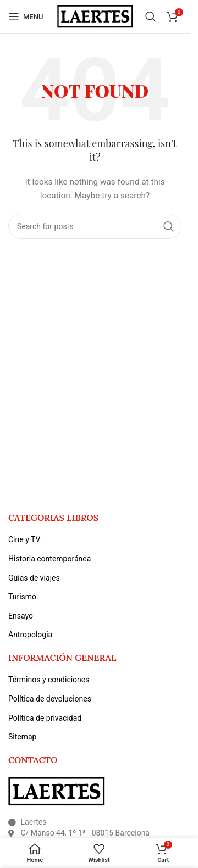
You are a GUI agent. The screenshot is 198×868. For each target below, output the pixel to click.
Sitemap (22, 737)
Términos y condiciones (49, 680)
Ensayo (21, 616)
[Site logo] (95, 16)
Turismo (22, 597)
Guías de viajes (34, 578)
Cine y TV (24, 539)
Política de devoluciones (50, 699)
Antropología (30, 635)
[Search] (151, 16)
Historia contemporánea (50, 559)
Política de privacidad (45, 718)
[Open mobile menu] (26, 16)
